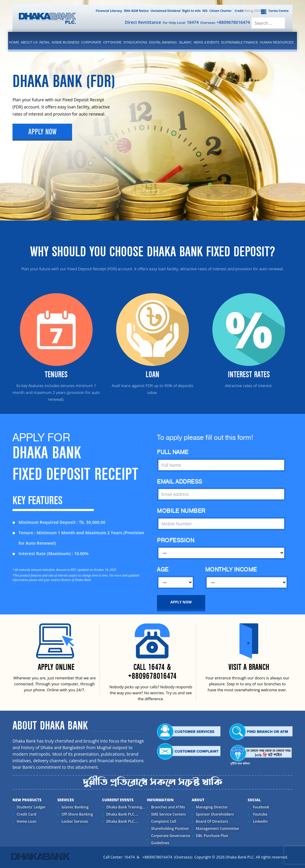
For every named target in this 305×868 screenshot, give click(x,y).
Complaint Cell (164, 821)
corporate (91, 42)
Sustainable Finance (239, 42)
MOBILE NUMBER (181, 511)
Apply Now (42, 132)
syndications (135, 42)
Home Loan (27, 821)
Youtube (260, 814)
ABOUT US (29, 42)
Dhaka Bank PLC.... (122, 814)
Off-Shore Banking (77, 814)
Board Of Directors (212, 821)
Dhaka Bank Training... (126, 807)
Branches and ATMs (168, 807)
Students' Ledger (31, 807)
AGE (163, 570)
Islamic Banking (75, 807)
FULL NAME (173, 452)
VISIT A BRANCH (249, 667)
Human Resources (277, 42)
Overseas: (225, 22)
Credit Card (27, 814)
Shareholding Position (170, 829)
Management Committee (218, 829)
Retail (45, 42)
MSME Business (66, 42)
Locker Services (75, 821)
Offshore (112, 42)
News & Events (206, 42)
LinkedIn (260, 821)
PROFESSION (176, 540)
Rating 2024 (247, 11)
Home (14, 42)
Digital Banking (163, 42)
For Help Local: (181, 22)
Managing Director (212, 807)
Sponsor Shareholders (215, 814)
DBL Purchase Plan (212, 836)
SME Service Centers (168, 814)
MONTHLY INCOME (231, 570)
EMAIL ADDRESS (180, 482)
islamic (185, 42)
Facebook (261, 807)
